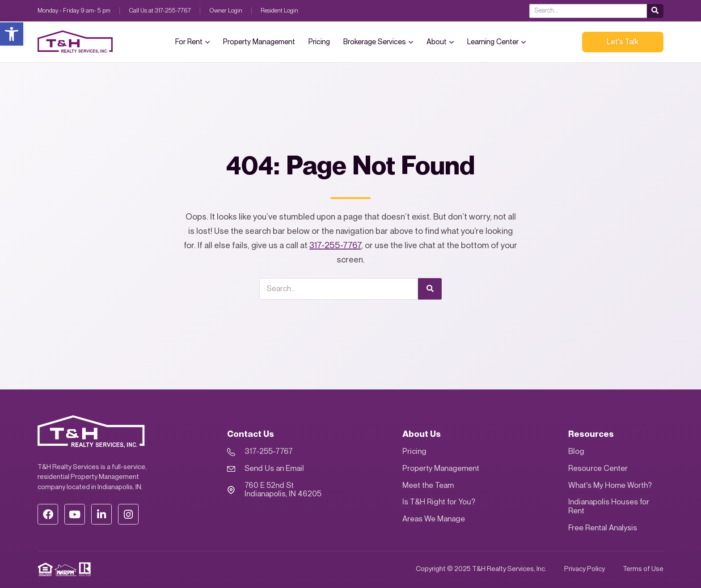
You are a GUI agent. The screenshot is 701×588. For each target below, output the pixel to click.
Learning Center (496, 42)
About (440, 42)
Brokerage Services (378, 42)
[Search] (655, 11)
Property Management (259, 42)
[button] (12, 34)
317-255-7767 (335, 246)
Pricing (319, 42)
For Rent (192, 42)
